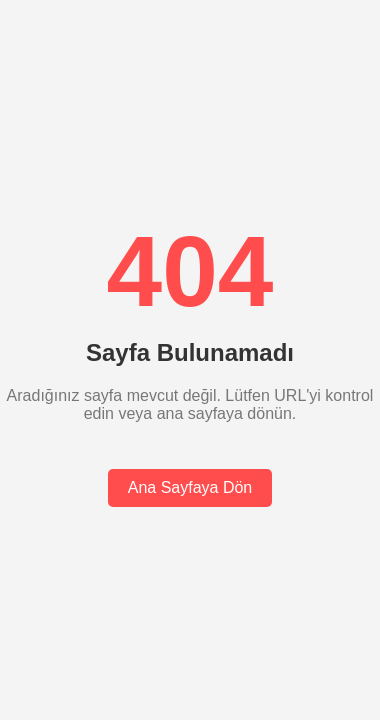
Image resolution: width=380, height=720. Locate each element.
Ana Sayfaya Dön (190, 487)
